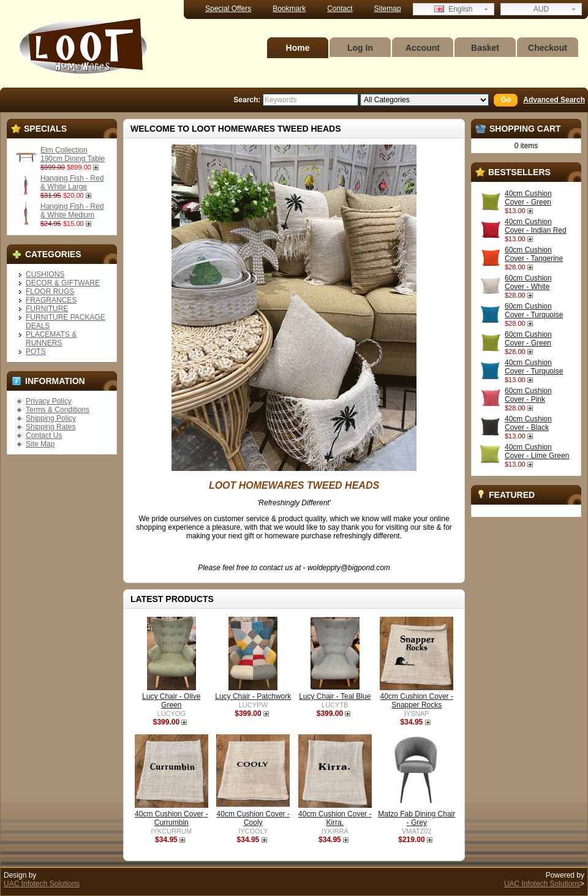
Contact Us (44, 435)
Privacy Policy (49, 401)
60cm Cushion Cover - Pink (528, 395)
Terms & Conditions (58, 410)
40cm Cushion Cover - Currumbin (171, 818)
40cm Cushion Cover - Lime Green (537, 451)
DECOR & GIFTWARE (63, 283)
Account (423, 48)
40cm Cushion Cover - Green (528, 198)
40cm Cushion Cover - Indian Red (536, 226)
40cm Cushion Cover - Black (528, 423)
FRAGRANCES (51, 300)
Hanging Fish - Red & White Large (72, 183)
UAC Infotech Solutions (42, 884)
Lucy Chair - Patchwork (253, 696)
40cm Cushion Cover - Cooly (253, 818)
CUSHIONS (45, 274)
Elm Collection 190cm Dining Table (73, 154)
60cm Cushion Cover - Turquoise (534, 311)
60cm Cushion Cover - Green (528, 339)
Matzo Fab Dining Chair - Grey (417, 818)
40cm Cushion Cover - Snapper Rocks (417, 701)
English (453, 9)
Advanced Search (554, 100)
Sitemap (388, 9)
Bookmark (289, 9)
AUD (541, 9)
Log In (360, 48)
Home (298, 48)
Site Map (40, 444)
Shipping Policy (51, 418)
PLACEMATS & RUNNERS (51, 339)
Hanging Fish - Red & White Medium (72, 211)
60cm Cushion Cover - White (528, 282)
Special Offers (228, 9)
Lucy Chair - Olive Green (171, 701)
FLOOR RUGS (50, 292)
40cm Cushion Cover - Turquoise (534, 367)
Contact (340, 9)
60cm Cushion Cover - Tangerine (534, 254)
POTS (36, 352)
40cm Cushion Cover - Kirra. (335, 818)
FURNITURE (47, 309)
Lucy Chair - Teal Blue (335, 696)
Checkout (548, 48)
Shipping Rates (51, 427)
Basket (485, 48)
